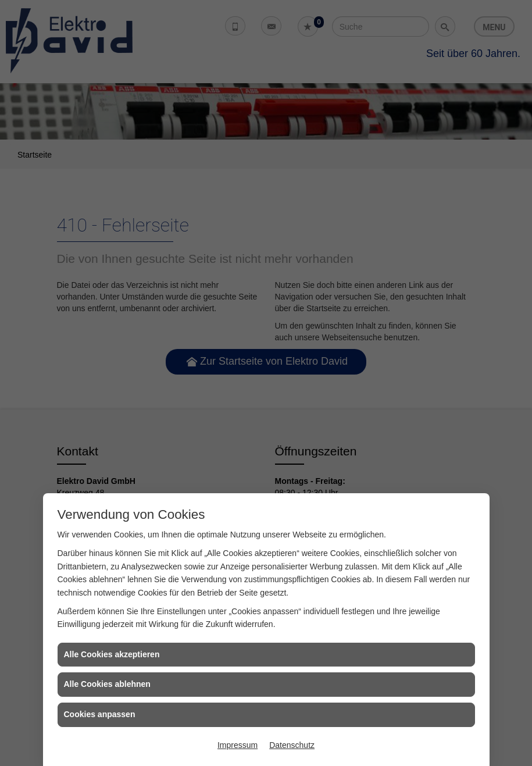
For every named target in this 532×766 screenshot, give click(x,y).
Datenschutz (292, 745)
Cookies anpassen (100, 714)
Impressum (238, 745)
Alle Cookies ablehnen (107, 684)
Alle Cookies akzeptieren (112, 654)
